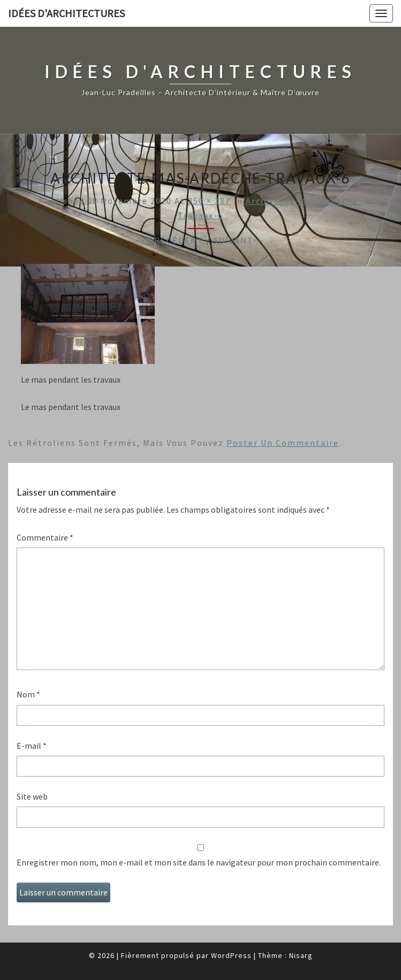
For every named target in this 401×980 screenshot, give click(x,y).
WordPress (231, 955)
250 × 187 (209, 201)
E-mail (32, 746)
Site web (32, 796)
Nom (28, 694)
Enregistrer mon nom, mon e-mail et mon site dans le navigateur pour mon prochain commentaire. (199, 862)
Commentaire (45, 537)
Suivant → (240, 240)
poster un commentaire (283, 443)
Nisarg (301, 955)
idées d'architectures (66, 13)
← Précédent (170, 240)
